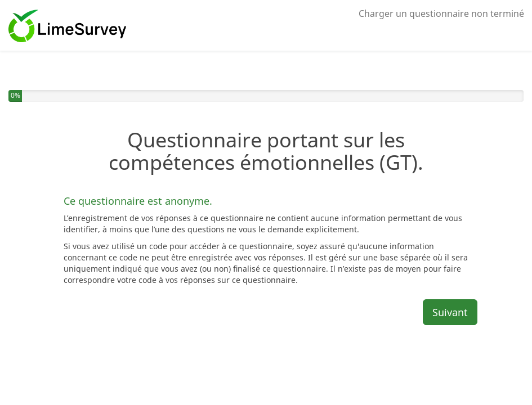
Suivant (450, 312)
